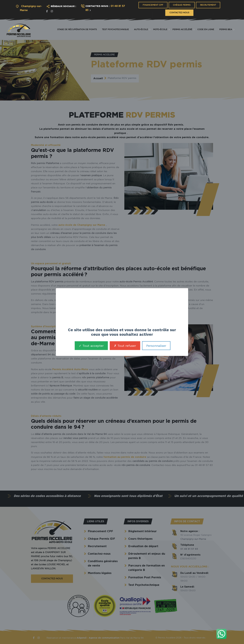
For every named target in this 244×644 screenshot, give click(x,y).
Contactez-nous (179, 13)
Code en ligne (206, 30)
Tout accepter (91, 346)
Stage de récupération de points (77, 30)
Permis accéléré (182, 30)
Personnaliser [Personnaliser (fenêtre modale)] (156, 346)
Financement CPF (153, 5)
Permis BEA (226, 30)
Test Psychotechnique (115, 30)
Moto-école (160, 30)
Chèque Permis (182, 5)
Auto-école (141, 30)
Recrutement (208, 5)
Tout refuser (125, 346)
